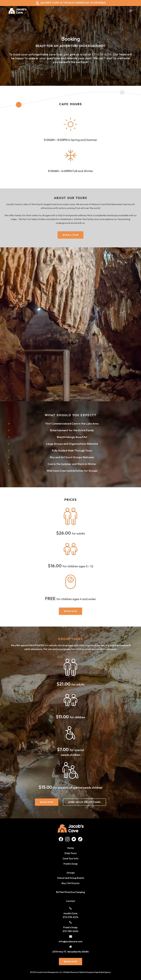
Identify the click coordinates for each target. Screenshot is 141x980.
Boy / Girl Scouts (70, 883)
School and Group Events (71, 878)
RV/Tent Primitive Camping (70, 892)
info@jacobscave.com (71, 941)
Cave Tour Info (70, 858)
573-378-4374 (102, 54)
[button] (131, 11)
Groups (71, 873)
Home (71, 848)
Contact (71, 901)
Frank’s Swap (70, 864)
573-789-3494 (70, 931)
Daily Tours (71, 853)
